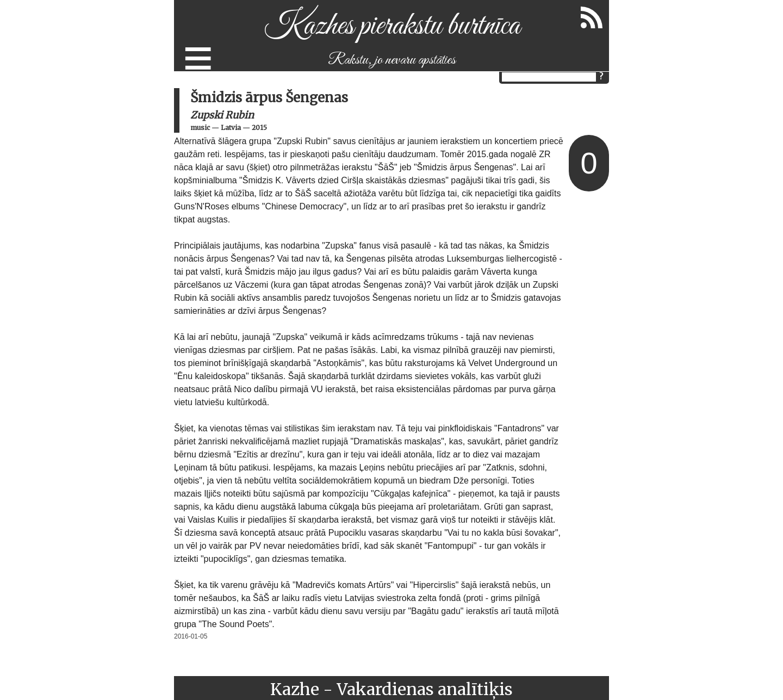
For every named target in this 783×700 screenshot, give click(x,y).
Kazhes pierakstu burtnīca (392, 26)
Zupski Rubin (222, 115)
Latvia (231, 128)
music (200, 128)
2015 (259, 128)
